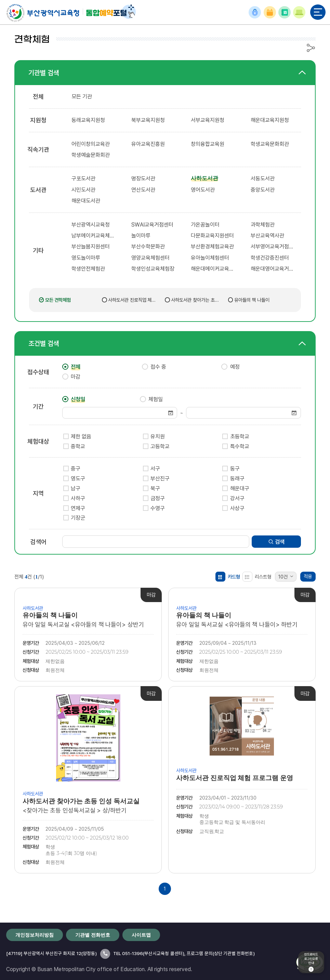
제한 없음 (81, 436)
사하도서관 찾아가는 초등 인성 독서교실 (195, 300)
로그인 (255, 12)
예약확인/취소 (270, 12)
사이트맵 (141, 935)
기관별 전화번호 (285, 12)
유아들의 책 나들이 (252, 300)
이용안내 (299, 12)
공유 (311, 48)
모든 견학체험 (58, 300)
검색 (276, 542)
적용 (308, 576)
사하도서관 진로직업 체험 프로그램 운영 (132, 300)
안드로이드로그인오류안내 (311, 962)
